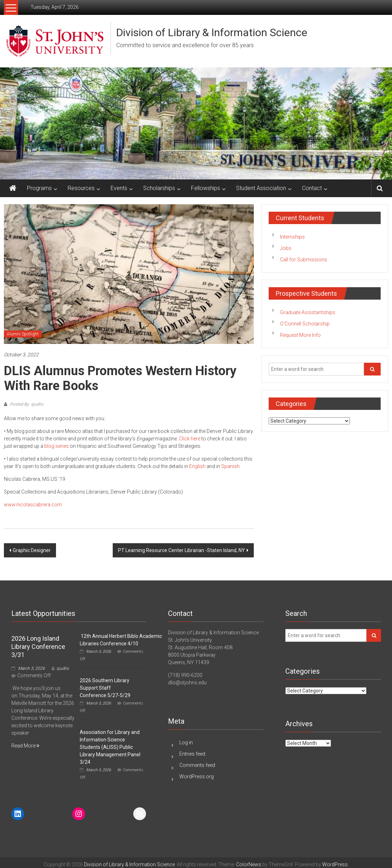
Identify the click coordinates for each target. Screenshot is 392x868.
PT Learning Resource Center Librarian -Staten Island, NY (181, 550)
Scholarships (159, 188)
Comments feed (197, 765)
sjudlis (63, 668)
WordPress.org (197, 777)
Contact (312, 188)
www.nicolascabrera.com (33, 505)
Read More (25, 746)
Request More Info (300, 335)
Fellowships (206, 188)
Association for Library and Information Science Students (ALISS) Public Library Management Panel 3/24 (110, 747)
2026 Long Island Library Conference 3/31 (38, 647)
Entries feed (192, 754)
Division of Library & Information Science (212, 32)
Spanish (230, 466)
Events (119, 188)
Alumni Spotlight (23, 334)
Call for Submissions (304, 260)
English (197, 466)
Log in (186, 742)
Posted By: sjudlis (26, 404)
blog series (57, 446)
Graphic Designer (32, 550)
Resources (81, 188)
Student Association (261, 188)
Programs (39, 188)
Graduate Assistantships (308, 312)
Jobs (286, 248)
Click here (190, 439)
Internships (292, 237)
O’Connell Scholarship (305, 324)
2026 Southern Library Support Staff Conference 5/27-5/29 (105, 688)
